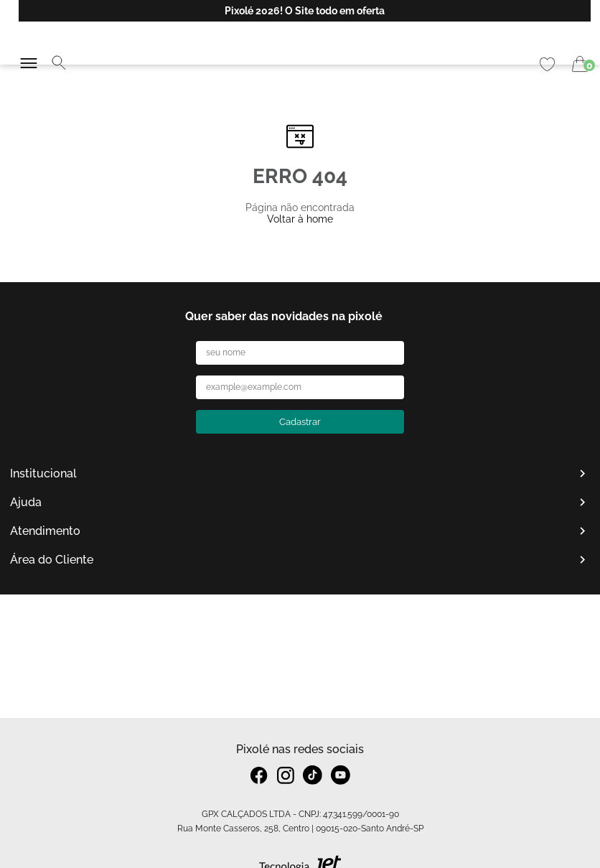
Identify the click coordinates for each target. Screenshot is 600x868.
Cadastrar (300, 422)
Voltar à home (300, 219)
